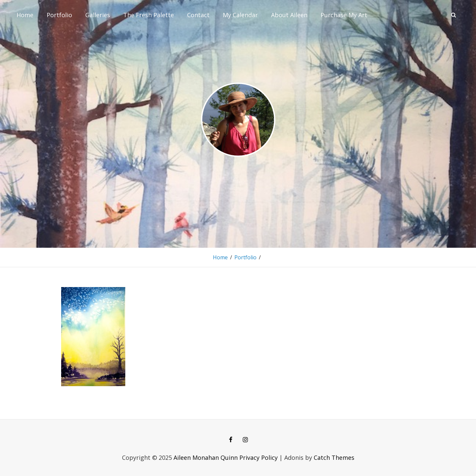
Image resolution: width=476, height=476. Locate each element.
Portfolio (59, 15)
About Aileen (289, 15)
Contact (198, 15)
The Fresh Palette (149, 15)
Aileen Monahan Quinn (206, 458)
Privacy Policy (258, 458)
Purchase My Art (344, 15)
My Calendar (240, 15)
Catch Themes (334, 458)
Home (25, 15)
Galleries (98, 15)
